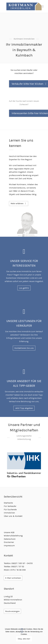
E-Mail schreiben (13, 578)
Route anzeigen (12, 611)
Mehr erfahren (19, 204)
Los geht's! (24, 288)
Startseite (8, 503)
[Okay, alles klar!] (45, 635)
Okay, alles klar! (24, 639)
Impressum (9, 546)
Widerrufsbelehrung (13, 536)
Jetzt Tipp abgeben (24, 408)
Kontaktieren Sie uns (24, 348)
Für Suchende (10, 510)
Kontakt (19, 516)
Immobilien (9, 513)
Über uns (8, 516)
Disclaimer (9, 542)
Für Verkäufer (10, 506)
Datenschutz (10, 539)
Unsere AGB (9, 532)
